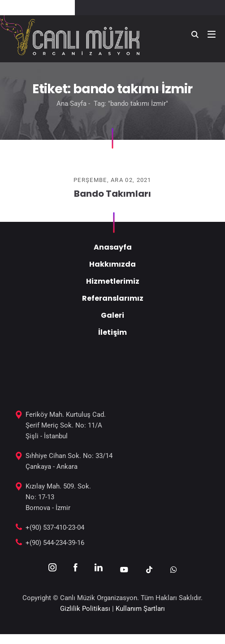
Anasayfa (113, 247)
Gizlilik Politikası (85, 609)
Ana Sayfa (71, 104)
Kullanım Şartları (140, 609)
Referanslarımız (113, 298)
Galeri (112, 315)
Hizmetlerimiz (113, 281)
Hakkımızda (112, 264)
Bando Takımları (112, 194)
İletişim (112, 332)
